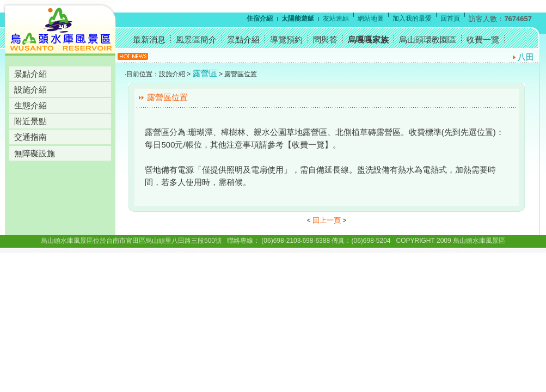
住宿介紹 (260, 19)
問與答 (325, 39)
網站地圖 (371, 19)
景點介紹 (30, 74)
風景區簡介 (196, 39)
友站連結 (336, 19)
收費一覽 (483, 39)
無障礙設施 (35, 153)
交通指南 (30, 137)
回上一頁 (327, 220)
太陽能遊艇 (298, 19)
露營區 (205, 73)
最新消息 (149, 39)
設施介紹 (30, 90)
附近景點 (30, 121)
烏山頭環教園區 (428, 39)
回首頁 (450, 19)
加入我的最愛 (412, 19)
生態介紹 (30, 105)
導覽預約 (286, 39)
